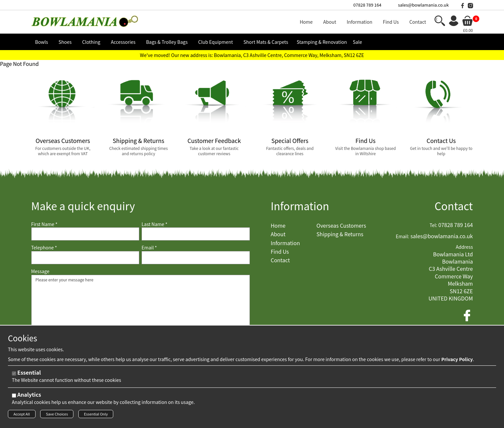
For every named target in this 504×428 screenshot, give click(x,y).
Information (300, 206)
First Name (44, 224)
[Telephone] (85, 258)
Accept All (22, 416)
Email (149, 248)
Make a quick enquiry (83, 206)
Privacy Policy (457, 361)
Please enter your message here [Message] (141, 308)
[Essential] (14, 375)
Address (464, 247)
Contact (454, 206)
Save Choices (57, 416)
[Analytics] (14, 398)
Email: (402, 236)
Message (40, 271)
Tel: (433, 225)
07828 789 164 (367, 5)
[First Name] (85, 234)
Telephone (44, 248)
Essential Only (96, 416)
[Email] (196, 258)
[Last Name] (196, 234)
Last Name (155, 224)
